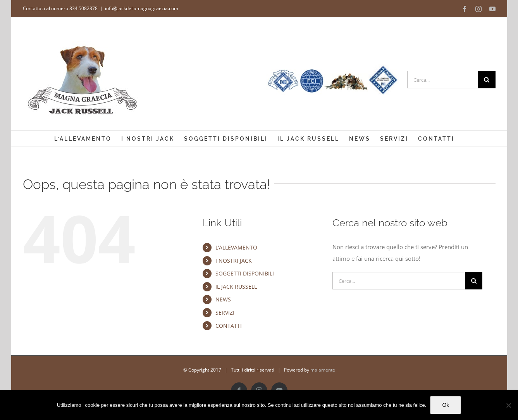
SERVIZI (225, 312)
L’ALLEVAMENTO (236, 247)
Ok (446, 405)
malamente (323, 370)
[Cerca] (487, 80)
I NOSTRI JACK (234, 261)
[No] (508, 405)
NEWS (223, 299)
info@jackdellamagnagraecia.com (142, 8)
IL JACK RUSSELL (236, 287)
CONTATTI (229, 326)
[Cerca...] (443, 80)
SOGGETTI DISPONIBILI (245, 273)
